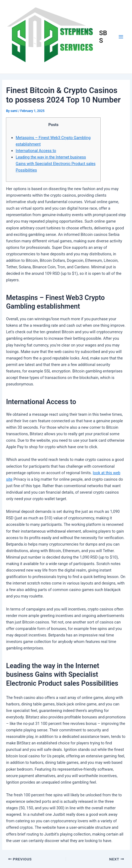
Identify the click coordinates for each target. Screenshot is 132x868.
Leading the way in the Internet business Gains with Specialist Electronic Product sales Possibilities (56, 164)
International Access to (36, 151)
